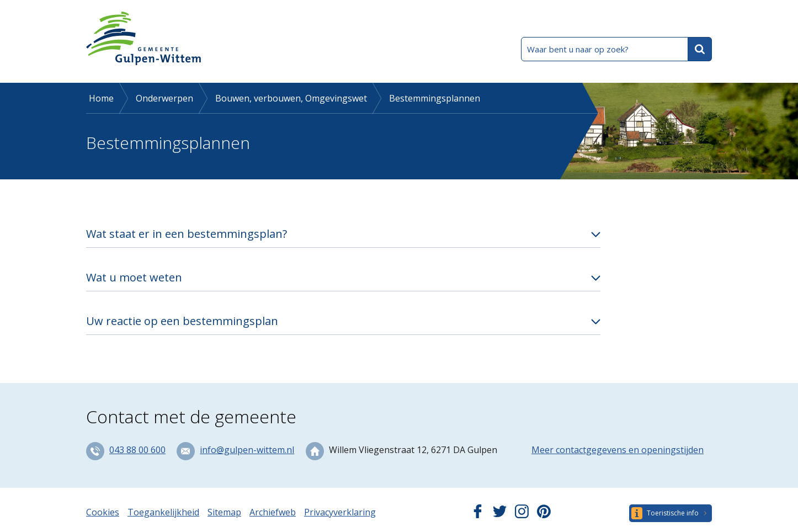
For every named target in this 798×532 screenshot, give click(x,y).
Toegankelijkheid (163, 512)
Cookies (103, 512)
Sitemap (224, 512)
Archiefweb (273, 512)
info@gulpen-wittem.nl (247, 450)
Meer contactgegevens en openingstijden (618, 450)
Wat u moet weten (134, 277)
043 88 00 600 (137, 450)
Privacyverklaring (340, 512)
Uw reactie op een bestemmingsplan (182, 321)
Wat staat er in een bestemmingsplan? (187, 234)
